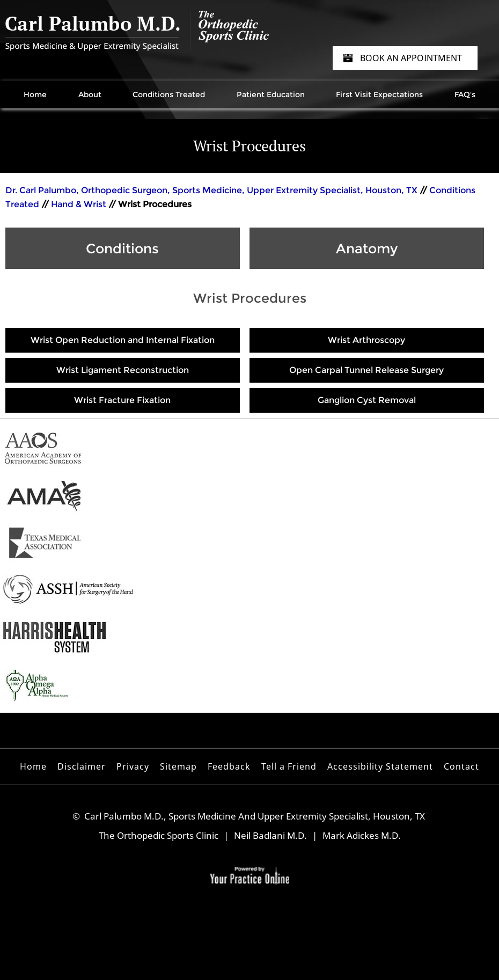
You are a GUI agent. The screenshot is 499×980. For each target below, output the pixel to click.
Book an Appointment (411, 58)
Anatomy (367, 248)
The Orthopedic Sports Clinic (159, 835)
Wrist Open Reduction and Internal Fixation (123, 340)
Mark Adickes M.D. (362, 835)
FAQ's (465, 94)
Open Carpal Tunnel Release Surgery (366, 370)
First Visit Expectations (379, 94)
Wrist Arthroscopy (366, 340)
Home (35, 94)
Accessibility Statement (380, 766)
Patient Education (271, 94)
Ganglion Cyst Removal (367, 400)
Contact (461, 766)
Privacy (133, 766)
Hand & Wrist (79, 204)
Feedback (229, 766)
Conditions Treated (169, 94)
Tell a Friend (289, 766)
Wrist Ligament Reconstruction (123, 370)
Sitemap (178, 766)
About (90, 94)
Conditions (122, 248)
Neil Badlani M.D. (270, 835)
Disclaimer (82, 766)
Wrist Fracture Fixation (122, 400)
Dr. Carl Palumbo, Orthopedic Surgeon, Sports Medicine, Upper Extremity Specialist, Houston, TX (212, 190)
